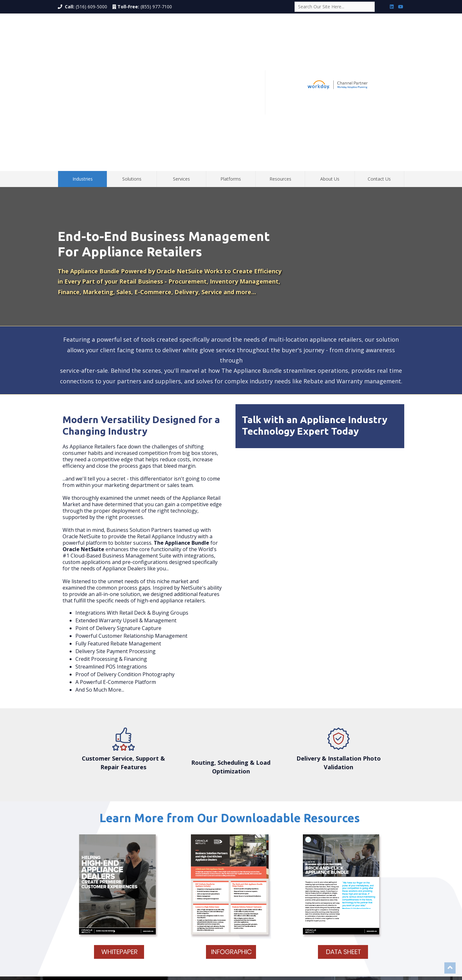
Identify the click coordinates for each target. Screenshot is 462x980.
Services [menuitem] (181, 57)
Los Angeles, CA (227, 952)
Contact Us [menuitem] (379, 57)
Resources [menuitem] (280, 57)
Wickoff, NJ (280, 958)
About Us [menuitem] (330, 57)
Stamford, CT (324, 952)
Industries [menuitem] (83, 57)
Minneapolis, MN (224, 958)
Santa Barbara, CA (294, 952)
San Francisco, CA (259, 952)
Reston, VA (332, 958)
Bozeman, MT (255, 958)
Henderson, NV (306, 958)
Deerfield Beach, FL (167, 958)
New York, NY (168, 952)
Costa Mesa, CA (197, 952)
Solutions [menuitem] (132, 57)
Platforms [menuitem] (231, 57)
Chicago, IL (197, 958)
